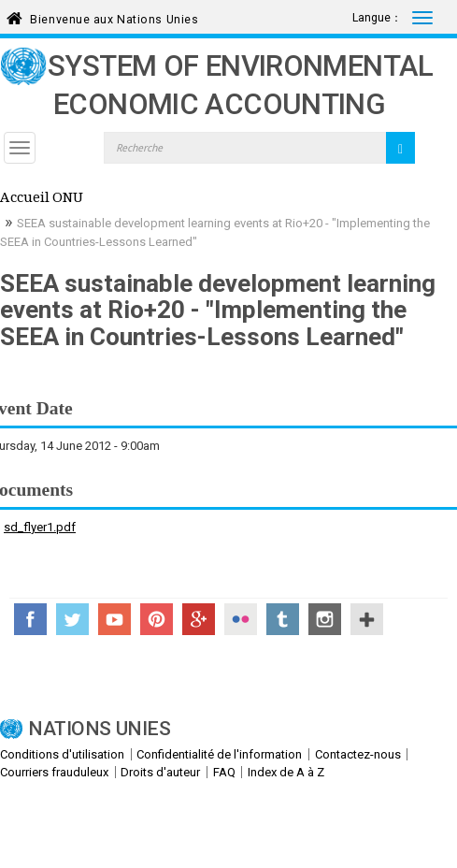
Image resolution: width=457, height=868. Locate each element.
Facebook (30, 619)
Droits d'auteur (160, 772)
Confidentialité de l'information (219, 754)
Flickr (241, 619)
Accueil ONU (42, 199)
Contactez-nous (358, 754)
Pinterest (157, 619)
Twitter (72, 619)
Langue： (377, 18)
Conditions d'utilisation (62, 754)
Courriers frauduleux (54, 772)
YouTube (114, 619)
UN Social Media (367, 619)
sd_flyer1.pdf (40, 527)
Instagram (325, 619)
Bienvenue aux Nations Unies (114, 16)
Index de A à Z (286, 772)
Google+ (199, 619)
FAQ (224, 772)
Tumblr (283, 619)
